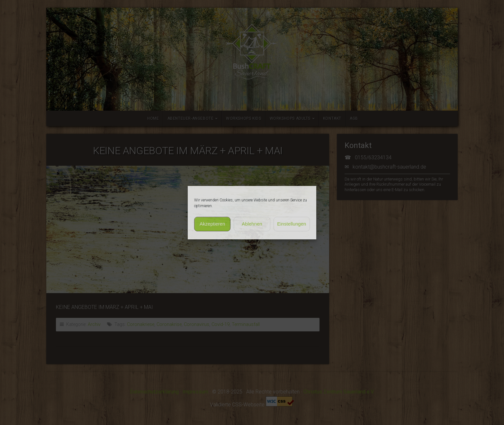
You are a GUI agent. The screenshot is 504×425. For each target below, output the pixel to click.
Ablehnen (252, 224)
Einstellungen (292, 224)
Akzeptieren (212, 224)
